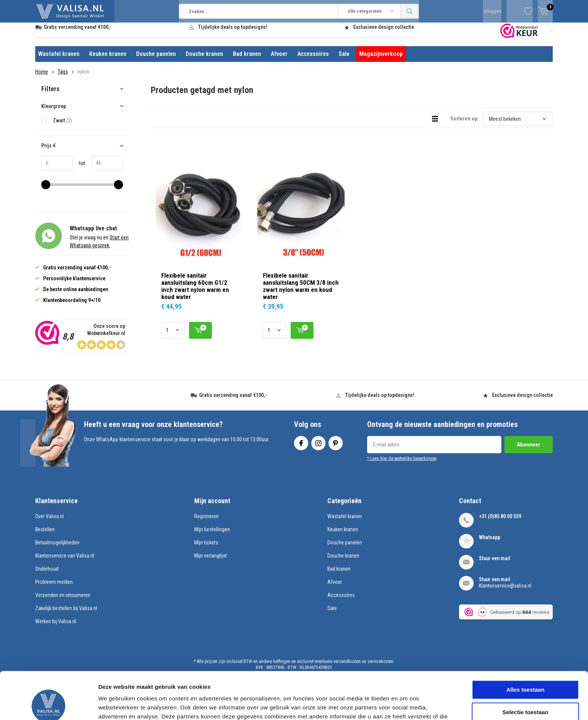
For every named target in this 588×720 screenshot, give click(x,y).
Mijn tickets (206, 548)
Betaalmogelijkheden (57, 548)
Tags (63, 77)
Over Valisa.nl (49, 522)
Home (42, 77)
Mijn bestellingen (212, 535)
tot (79, 169)
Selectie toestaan (526, 668)
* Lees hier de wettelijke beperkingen (402, 464)
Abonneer (529, 450)
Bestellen (45, 535)
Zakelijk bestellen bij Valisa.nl (66, 614)
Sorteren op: (465, 124)
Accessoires (313, 59)
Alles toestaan (525, 645)
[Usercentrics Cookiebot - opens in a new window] (49, 705)
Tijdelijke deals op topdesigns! (233, 33)
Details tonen (405, 705)
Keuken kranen (108, 59)
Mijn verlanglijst (211, 561)
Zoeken (410, 11)
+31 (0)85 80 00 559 (500, 522)
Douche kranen (204, 59)
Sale (344, 59)
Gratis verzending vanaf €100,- (78, 33)
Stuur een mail (495, 564)
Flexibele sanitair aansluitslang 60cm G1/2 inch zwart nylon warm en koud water (195, 291)
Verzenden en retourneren (63, 601)
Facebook (301, 447)
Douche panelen (156, 59)
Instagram (318, 447)
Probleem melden (54, 588)
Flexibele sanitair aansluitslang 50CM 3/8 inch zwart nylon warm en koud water (301, 291)
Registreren (206, 522)
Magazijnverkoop (381, 59)
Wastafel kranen (59, 59)
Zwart (62, 126)
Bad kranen (247, 59)
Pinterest (336, 447)
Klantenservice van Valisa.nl (65, 561)
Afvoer (279, 59)
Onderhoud (47, 574)
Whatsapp (490, 543)
